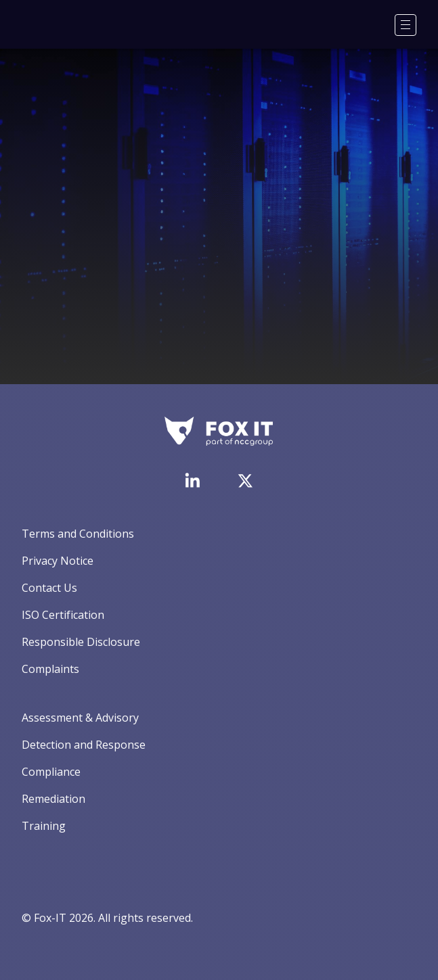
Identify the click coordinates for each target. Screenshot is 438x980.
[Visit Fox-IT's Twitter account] (245, 481)
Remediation (53, 799)
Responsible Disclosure (81, 642)
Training (44, 826)
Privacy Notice (58, 561)
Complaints (50, 669)
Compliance (51, 772)
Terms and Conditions (78, 534)
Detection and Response (84, 745)
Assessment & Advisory (80, 718)
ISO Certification (63, 615)
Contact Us (49, 588)
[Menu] (406, 25)
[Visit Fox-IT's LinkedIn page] (192, 480)
